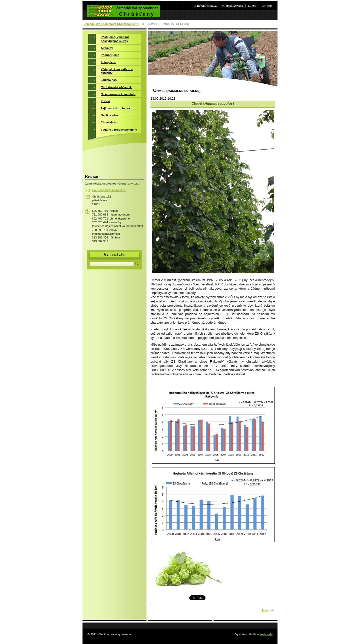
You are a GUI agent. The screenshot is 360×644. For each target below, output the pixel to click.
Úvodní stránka (207, 6)
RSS (254, 6)
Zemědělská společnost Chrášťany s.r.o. (111, 24)
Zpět (265, 610)
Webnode (266, 634)
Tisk (269, 6)
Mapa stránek (234, 6)
